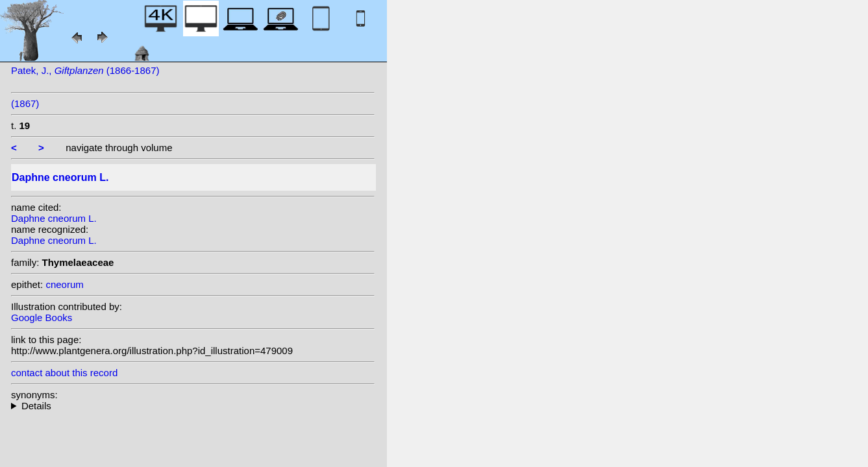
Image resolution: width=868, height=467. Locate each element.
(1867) (25, 103)
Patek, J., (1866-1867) (85, 70)
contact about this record (64, 373)
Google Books (42, 317)
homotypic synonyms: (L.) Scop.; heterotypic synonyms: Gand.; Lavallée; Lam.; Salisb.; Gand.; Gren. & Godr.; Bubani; (193, 406)
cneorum (64, 284)
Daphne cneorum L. (54, 218)
